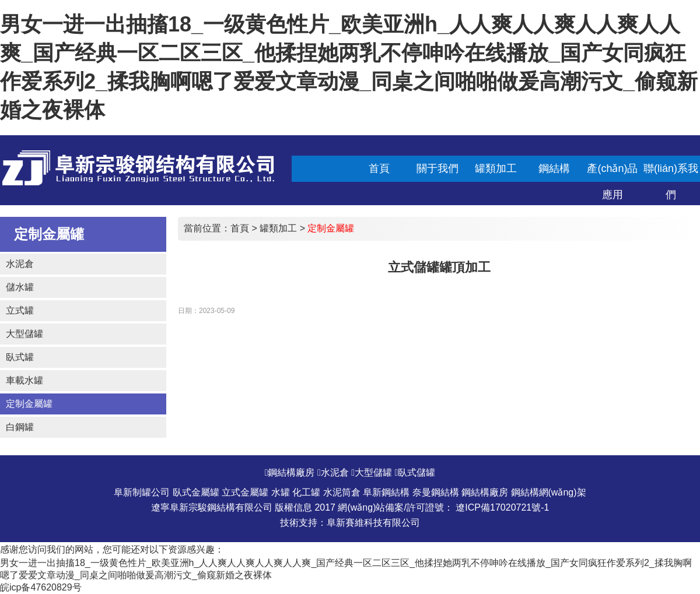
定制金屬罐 (29, 404)
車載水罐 (24, 380)
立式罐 (20, 310)
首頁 (240, 228)
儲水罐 (20, 287)
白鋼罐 (20, 427)
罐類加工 (278, 228)
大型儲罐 (24, 334)
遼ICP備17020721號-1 (502, 507)
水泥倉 (20, 264)
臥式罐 (20, 357)
